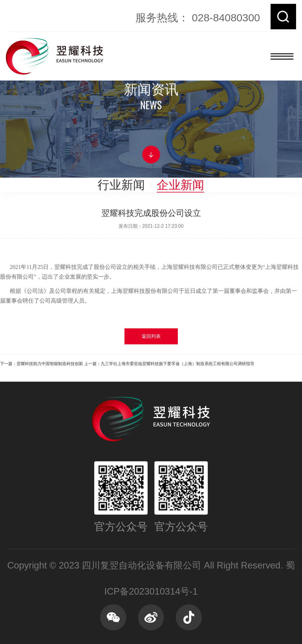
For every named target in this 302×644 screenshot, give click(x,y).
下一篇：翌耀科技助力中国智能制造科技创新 (41, 364)
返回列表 (151, 336)
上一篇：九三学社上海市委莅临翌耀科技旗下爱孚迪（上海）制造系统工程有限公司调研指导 (169, 364)
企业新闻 (180, 185)
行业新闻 (121, 185)
